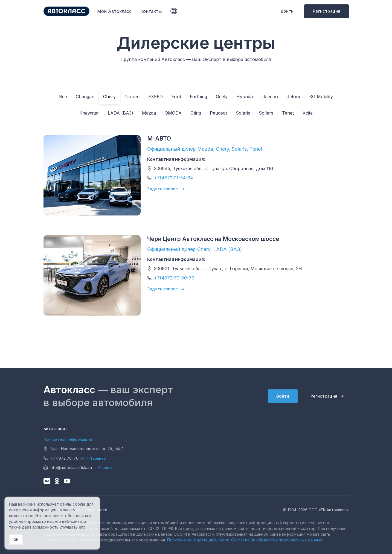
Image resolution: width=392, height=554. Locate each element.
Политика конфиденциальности (198, 540)
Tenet (288, 113)
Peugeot (218, 113)
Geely (222, 97)
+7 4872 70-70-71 (64, 458)
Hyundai (245, 97)
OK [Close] (16, 540)
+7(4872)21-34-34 (174, 178)
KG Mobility (321, 97)
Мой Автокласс (114, 11)
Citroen (132, 97)
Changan (85, 97)
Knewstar (89, 113)
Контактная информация (68, 439)
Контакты (151, 11)
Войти (287, 11)
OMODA (173, 113)
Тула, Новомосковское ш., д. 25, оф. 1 (83, 449)
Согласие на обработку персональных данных (277, 540)
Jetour (294, 97)
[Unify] (66, 11)
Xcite (308, 113)
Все (63, 97)
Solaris (243, 113)
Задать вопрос (162, 189)
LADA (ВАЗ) (120, 113)
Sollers (266, 113)
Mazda (149, 113)
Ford (176, 97)
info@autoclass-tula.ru (68, 467)
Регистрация (326, 11)
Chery (109, 97)
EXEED (156, 97)
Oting (196, 113)
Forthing (198, 97)
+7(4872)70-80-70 (174, 278)
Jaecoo (270, 97)
